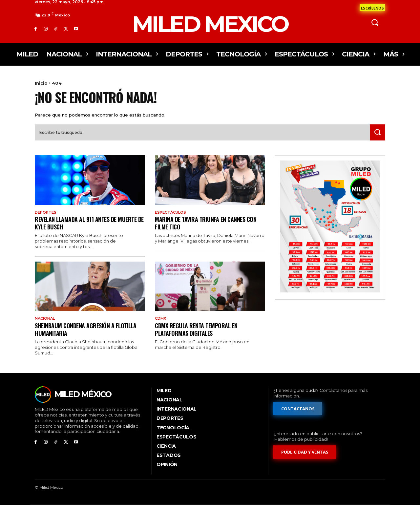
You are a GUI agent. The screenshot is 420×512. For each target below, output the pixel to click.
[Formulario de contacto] (372, 8)
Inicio (41, 83)
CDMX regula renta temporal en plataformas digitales (199, 336)
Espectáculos (172, 218)
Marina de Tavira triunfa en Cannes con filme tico (210, 229)
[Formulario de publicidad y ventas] (305, 459)
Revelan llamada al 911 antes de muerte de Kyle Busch (80, 229)
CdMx (161, 325)
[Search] (376, 138)
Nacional (46, 325)
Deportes (47, 218)
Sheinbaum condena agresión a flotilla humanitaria (89, 336)
